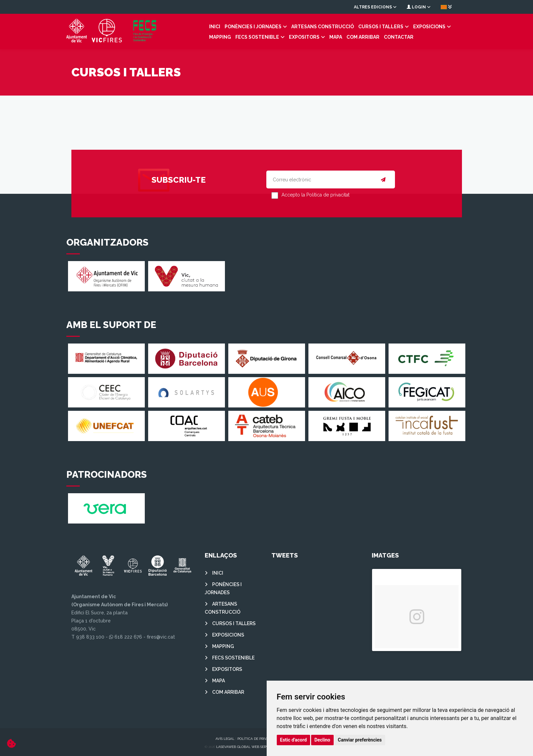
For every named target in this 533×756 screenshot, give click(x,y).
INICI (180, 26)
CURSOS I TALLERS (346, 26)
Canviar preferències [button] (360, 740)
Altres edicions (375, 7)
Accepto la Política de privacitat (315, 193)
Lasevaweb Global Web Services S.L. (249, 745)
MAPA (274, 36)
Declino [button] (322, 740)
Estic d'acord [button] (294, 740)
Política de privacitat (258, 737)
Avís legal (225, 737)
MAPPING (431, 26)
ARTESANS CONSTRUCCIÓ (288, 26)
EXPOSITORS (243, 36)
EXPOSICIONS (394, 26)
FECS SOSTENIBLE (196, 36)
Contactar (337, 36)
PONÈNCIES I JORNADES (218, 26)
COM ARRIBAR (302, 36)
